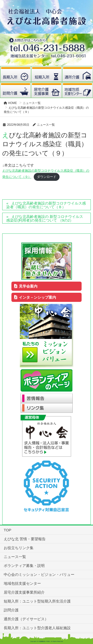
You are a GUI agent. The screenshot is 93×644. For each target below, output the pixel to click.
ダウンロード (47, 177)
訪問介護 (11, 610)
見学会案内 (26, 286)
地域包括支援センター (22, 583)
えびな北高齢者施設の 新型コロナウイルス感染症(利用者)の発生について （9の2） (45, 218)
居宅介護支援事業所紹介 (24, 592)
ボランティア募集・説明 (24, 566)
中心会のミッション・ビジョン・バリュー (39, 574)
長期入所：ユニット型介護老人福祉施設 (37, 628)
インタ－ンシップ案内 (35, 297)
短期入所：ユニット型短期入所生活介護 (37, 601)
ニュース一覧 (15, 557)
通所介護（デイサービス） (26, 619)
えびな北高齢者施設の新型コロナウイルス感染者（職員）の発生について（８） (46, 205)
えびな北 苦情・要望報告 (25, 539)
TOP (8, 530)
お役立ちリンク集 (19, 548)
